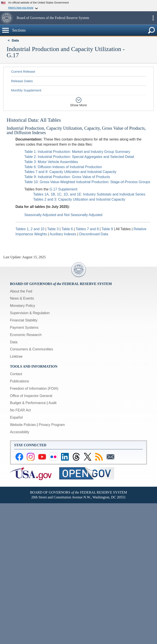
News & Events (22, 298)
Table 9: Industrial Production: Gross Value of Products (67, 177)
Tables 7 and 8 (88, 229)
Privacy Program (52, 425)
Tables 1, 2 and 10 (30, 229)
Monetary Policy (23, 306)
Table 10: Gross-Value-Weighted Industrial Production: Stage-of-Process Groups (87, 182)
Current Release (23, 71)
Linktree (16, 356)
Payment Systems (24, 328)
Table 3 (54, 229)
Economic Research (26, 335)
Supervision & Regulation (30, 313)
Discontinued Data (94, 234)
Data (15, 40)
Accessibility (20, 432)
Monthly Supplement (26, 90)
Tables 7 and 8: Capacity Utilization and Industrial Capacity (70, 172)
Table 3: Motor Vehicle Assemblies (51, 162)
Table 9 (108, 229)
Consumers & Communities (32, 349)
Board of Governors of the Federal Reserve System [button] (53, 18)
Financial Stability (24, 320)
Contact (16, 374)
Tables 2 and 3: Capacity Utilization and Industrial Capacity (79, 199)
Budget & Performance (28, 403)
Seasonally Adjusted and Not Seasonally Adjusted (63, 215)
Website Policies (23, 425)
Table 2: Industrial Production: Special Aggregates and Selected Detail (79, 157)
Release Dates (22, 81)
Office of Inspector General (31, 396)
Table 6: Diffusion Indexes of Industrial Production (63, 167)
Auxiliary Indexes (63, 234)
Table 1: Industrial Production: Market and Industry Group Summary (77, 152)
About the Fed (21, 291)
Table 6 (68, 229)
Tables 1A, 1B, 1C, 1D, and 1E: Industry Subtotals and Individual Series (89, 194)
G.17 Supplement (63, 189)
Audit (52, 403)
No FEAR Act (20, 410)
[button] (8, 18)
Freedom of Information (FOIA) (34, 388)
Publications (19, 381)
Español (16, 417)
